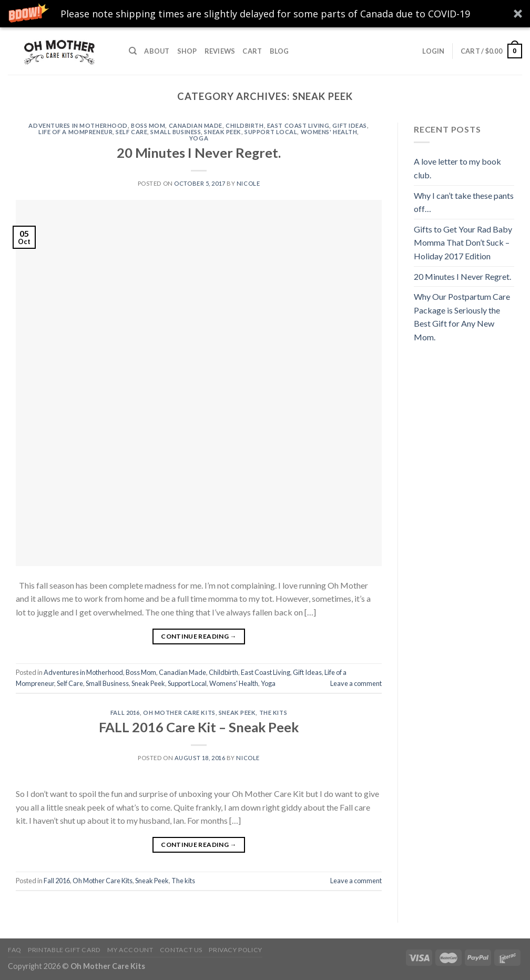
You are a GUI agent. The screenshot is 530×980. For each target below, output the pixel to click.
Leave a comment (356, 683)
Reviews (220, 51)
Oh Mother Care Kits (179, 713)
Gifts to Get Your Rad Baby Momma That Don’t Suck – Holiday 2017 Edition (463, 243)
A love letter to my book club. (457, 168)
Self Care (131, 132)
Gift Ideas (350, 125)
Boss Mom (148, 125)
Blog (279, 51)
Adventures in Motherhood (78, 125)
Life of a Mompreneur (75, 132)
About (157, 51)
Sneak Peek (223, 132)
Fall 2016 (125, 713)
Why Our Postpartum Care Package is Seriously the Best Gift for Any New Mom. (462, 317)
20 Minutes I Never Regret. (199, 153)
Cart (252, 51)
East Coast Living (298, 125)
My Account (130, 950)
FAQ (15, 950)
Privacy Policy (236, 950)
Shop (187, 51)
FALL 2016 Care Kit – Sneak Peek (199, 727)
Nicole (248, 183)
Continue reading (199, 636)
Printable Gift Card (64, 950)
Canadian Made (196, 125)
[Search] (133, 51)
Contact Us (181, 950)
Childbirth (245, 125)
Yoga (199, 138)
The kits (273, 713)
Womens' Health (329, 132)
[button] (265, 14)
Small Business (176, 132)
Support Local (271, 132)
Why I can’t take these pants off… (464, 202)
